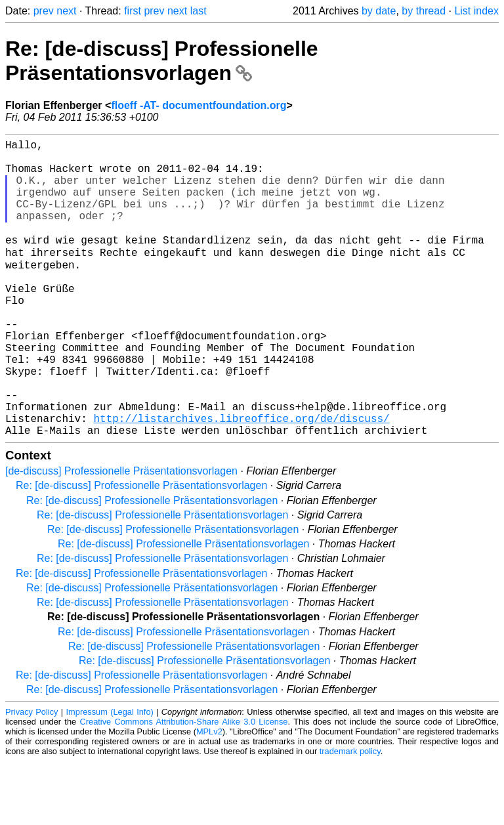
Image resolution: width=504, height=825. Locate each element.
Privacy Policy (31, 775)
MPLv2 (209, 795)
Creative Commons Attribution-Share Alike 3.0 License (184, 785)
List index (476, 11)
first (133, 11)
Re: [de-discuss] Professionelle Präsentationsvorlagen (162, 61)
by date (379, 11)
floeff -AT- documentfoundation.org (199, 105)
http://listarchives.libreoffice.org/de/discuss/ (241, 479)
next (66, 11)
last (199, 11)
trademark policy (350, 815)
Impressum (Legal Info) (110, 775)
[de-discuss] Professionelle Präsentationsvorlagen (121, 535)
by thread (424, 11)
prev (44, 11)
